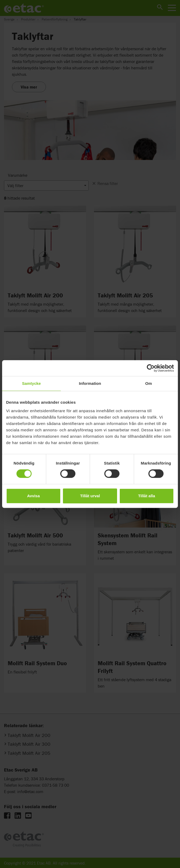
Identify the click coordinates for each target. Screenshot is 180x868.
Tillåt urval (90, 496)
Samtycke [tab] (31, 383)
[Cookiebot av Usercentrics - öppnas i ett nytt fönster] (151, 368)
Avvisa (33, 496)
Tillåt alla (147, 496)
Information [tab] (90, 383)
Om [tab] (149, 383)
